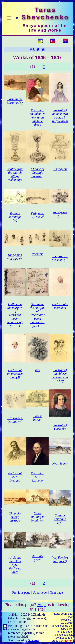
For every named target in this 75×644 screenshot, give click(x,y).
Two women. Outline (15, 420)
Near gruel (60, 212)
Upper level (40, 593)
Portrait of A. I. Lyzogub (15, 477)
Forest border (37, 418)
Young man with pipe (14, 257)
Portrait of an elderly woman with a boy (60, 375)
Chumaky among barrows (15, 517)
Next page (56, 593)
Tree (38, 370)
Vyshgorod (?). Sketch (37, 215)
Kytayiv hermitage (15, 215)
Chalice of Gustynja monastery (37, 173)
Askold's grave (37, 558)
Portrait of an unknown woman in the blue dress (38, 117)
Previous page (21, 593)
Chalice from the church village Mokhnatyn (15, 174)
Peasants (38, 254)
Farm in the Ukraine (15, 101)
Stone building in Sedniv (38, 517)
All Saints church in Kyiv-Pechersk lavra (15, 565)
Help (41, 605)
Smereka (33, 640)
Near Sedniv (60, 463)
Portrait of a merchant (60, 306)
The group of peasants (60, 258)
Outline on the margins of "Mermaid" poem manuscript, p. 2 (37, 315)
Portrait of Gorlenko (60, 427)
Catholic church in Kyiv (60, 519)
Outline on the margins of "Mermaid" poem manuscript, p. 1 (15, 315)
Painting (37, 49)
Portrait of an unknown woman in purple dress (60, 116)
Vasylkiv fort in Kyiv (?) (60, 559)
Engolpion (60, 169)
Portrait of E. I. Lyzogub (37, 477)
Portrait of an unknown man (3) (15, 374)
